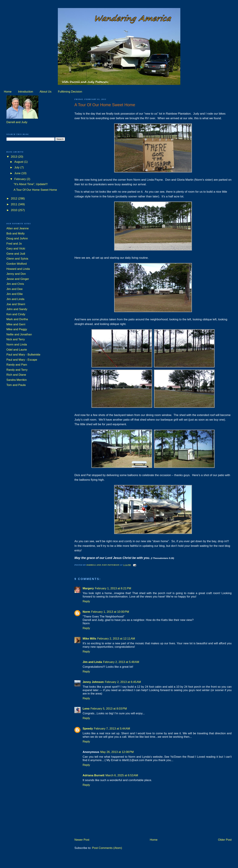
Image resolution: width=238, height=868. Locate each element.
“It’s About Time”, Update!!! (31, 184)
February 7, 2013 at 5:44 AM (112, 729)
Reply (86, 601)
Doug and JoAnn (17, 238)
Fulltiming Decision (70, 92)
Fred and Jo (14, 244)
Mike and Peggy (17, 329)
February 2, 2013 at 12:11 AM (116, 639)
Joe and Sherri (16, 304)
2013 (15, 157)
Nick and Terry (16, 339)
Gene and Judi (16, 254)
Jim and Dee (15, 289)
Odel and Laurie (17, 350)
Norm (86, 612)
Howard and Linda (18, 269)
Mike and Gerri (16, 324)
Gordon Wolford (17, 264)
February (20, 179)
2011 (15, 204)
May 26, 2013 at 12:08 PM (117, 752)
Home (8, 92)
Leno (86, 709)
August (19, 162)
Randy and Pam (17, 365)
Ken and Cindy (16, 314)
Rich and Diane (16, 375)
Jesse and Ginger (18, 279)
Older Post (225, 840)
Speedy (88, 729)
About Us (45, 92)
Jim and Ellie (15, 294)
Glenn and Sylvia (17, 259)
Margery (88, 588)
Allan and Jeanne (18, 228)
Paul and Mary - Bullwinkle (23, 355)
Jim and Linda (92, 662)
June (18, 173)
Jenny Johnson (93, 682)
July (17, 167)
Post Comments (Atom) (107, 848)
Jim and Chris (15, 284)
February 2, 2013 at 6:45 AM (123, 682)
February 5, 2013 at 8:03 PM (109, 709)
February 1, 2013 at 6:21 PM (113, 588)
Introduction (26, 92)
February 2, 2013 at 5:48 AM (121, 662)
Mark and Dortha (17, 319)
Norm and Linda (17, 345)
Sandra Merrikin (17, 380)
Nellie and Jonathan (19, 334)
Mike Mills (89, 639)
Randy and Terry (17, 370)
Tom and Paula (16, 385)
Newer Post (82, 840)
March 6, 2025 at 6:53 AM (122, 775)
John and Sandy (17, 309)
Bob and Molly (16, 234)
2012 (15, 199)
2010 (15, 210)
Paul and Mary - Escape (22, 360)
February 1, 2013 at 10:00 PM (110, 612)
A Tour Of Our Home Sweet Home (35, 190)
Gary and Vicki (16, 249)
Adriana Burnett (93, 775)
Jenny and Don (16, 274)
